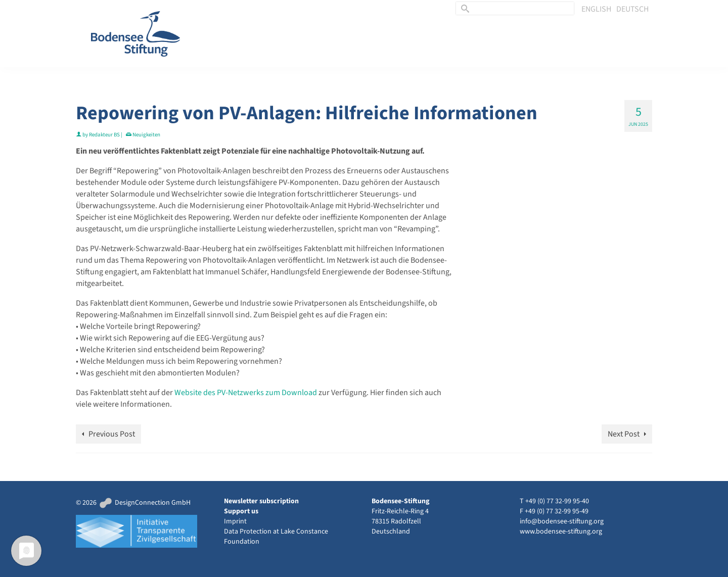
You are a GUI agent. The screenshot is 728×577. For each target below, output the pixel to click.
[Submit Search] (464, 8)
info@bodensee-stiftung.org (562, 521)
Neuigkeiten (146, 135)
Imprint (235, 521)
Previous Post (112, 434)
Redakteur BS (104, 135)
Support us (241, 511)
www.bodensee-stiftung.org (561, 532)
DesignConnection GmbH (144, 503)
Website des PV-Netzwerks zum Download (246, 393)
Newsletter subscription (261, 501)
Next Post (624, 434)
